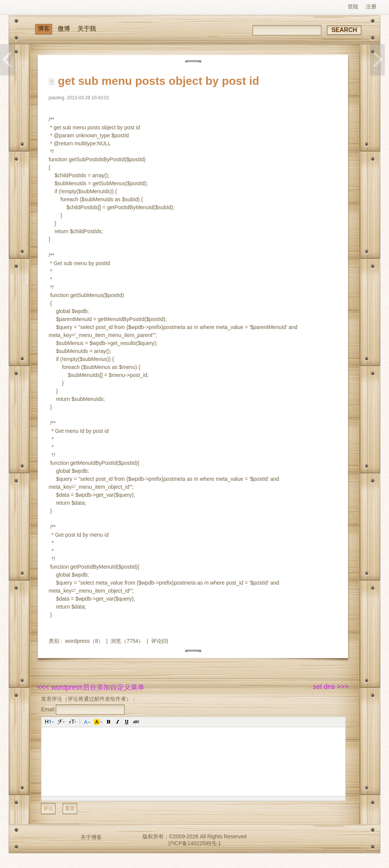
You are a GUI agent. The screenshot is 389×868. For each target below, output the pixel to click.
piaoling (56, 98)
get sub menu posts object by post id (158, 81)
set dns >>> (331, 687)
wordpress (78, 641)
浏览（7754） (127, 641)
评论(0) (160, 641)
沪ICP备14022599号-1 (194, 843)
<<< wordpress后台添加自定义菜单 (91, 687)
